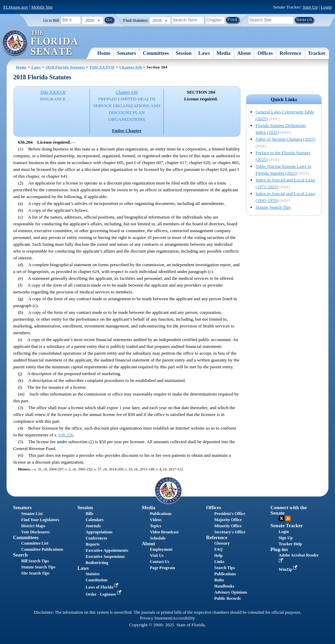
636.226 (66, 435)
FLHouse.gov (16, 7)
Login (326, 7)
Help (219, 556)
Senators (127, 53)
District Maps (33, 526)
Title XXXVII (102, 67)
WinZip (289, 569)
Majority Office (228, 520)
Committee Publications (42, 549)
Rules (219, 580)
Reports (93, 544)
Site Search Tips (35, 573)
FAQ (218, 549)
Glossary (222, 543)
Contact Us (160, 562)
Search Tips (225, 568)
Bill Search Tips (35, 561)
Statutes (93, 574)
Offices (265, 53)
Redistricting (97, 563)
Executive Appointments (107, 550)
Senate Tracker (287, 526)
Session (184, 53)
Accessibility (184, 618)
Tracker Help (291, 544)
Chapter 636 (131, 67)
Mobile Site (42, 7)
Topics (156, 526)
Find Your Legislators (40, 520)
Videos (156, 520)
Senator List (32, 514)
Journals (93, 526)
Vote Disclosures (35, 532)
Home (104, 53)
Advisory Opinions (231, 592)
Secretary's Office (230, 532)
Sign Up (310, 7)
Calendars (95, 520)
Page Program (162, 568)
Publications (161, 514)
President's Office (230, 514)
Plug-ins (279, 549)
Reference (290, 53)
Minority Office (228, 526)
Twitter (281, 518)
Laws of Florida (103, 587)
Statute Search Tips (273, 207)
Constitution (96, 580)
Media (224, 53)
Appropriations (99, 532)
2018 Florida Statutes (65, 67)
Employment (161, 549)
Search (20, 555)
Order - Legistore (104, 594)
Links (219, 562)
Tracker (317, 53)
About (244, 53)
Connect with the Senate (289, 510)
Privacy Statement (156, 618)
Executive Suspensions (105, 557)
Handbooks (224, 586)
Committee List (35, 543)
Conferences (96, 538)
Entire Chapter (127, 131)
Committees (156, 53)
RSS (288, 518)
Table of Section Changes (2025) (285, 139)
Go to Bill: (52, 20)
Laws (204, 53)
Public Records (228, 598)
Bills (89, 514)
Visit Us (157, 556)
